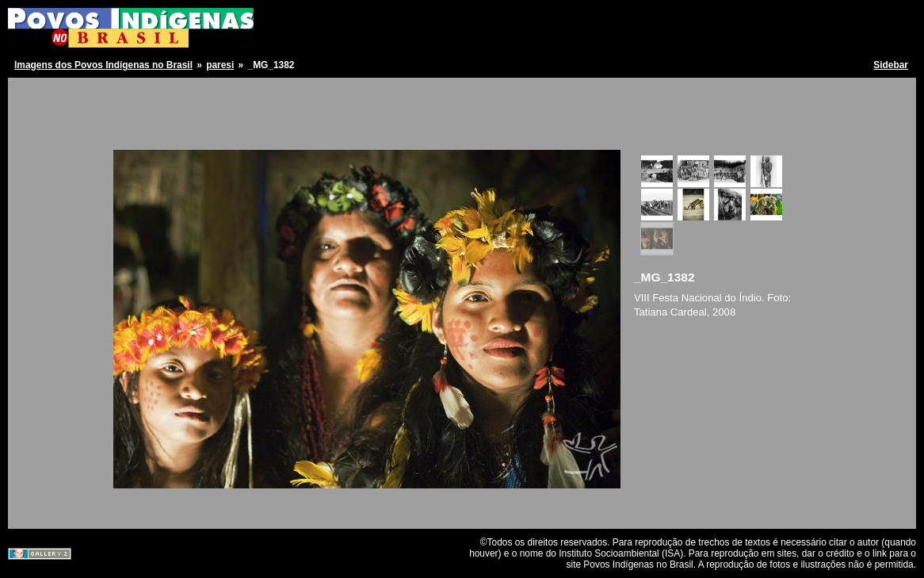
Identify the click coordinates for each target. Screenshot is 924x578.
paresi (220, 65)
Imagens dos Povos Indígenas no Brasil (103, 65)
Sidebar (891, 65)
